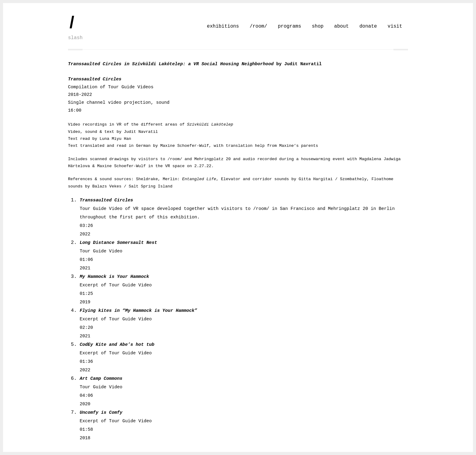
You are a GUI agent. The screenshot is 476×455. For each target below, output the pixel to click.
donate (368, 26)
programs (289, 26)
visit (395, 26)
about (342, 26)
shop (318, 26)
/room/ (258, 26)
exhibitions (223, 26)
